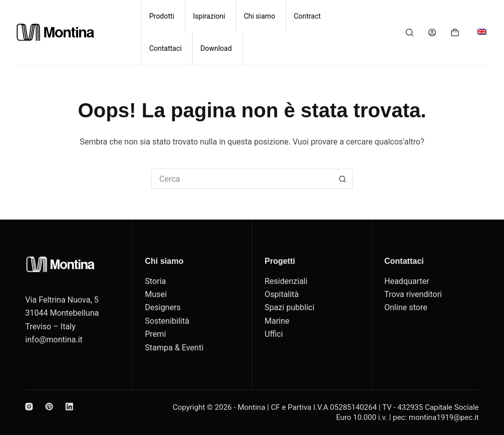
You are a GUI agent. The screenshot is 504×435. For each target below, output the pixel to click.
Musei (156, 294)
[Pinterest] (49, 407)
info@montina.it (54, 340)
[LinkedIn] (69, 407)
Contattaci (166, 48)
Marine (277, 321)
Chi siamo (260, 16)
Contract (307, 16)
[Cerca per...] (242, 179)
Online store (406, 307)
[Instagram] (29, 407)
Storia (156, 281)
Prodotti (162, 16)
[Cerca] (409, 32)
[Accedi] (432, 32)
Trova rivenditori (413, 294)
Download (216, 48)
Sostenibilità (167, 321)
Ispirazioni (209, 16)
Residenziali (286, 281)
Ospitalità (282, 294)
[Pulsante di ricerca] (343, 179)
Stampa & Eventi (174, 348)
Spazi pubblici (290, 307)
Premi (156, 334)
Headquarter (407, 281)
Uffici (274, 334)
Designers (163, 307)
